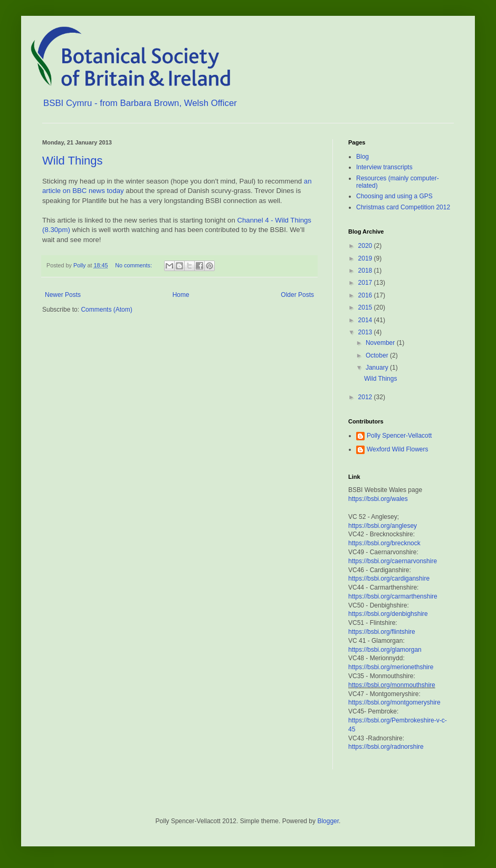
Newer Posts (63, 295)
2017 (366, 283)
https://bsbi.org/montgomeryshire (394, 702)
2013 (366, 332)
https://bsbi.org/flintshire (382, 632)
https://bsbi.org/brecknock (384, 543)
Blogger (328, 821)
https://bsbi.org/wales (378, 499)
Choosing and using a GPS (394, 196)
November (381, 343)
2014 (366, 320)
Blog (363, 157)
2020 (366, 246)
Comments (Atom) (106, 310)
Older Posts (297, 295)
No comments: (134, 265)
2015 (366, 307)
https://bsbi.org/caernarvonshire (393, 561)
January (378, 368)
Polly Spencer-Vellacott (399, 436)
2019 (366, 258)
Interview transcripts (384, 167)
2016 (366, 295)
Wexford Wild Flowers (397, 449)
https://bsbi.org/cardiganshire (389, 578)
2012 (366, 397)
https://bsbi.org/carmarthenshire (393, 596)
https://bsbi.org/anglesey (383, 526)
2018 (366, 271)
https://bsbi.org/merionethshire (391, 667)
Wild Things (73, 161)
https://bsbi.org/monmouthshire (392, 685)
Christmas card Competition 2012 (403, 207)
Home (181, 295)
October (378, 355)
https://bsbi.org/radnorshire (386, 747)
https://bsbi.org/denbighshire (388, 614)
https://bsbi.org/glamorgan (385, 650)
